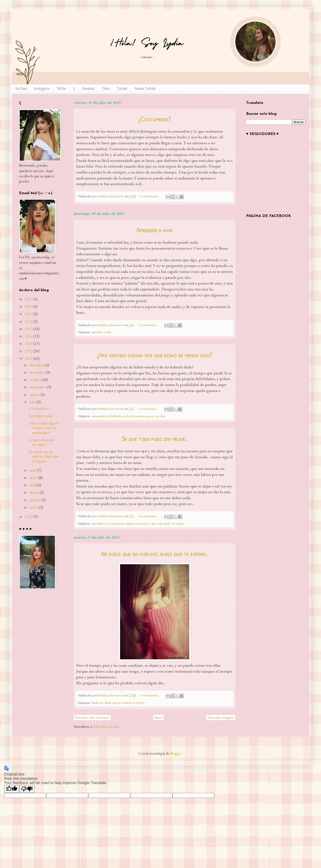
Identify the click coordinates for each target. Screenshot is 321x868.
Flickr (106, 89)
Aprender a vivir (155, 230)
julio (33, 402)
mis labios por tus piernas (108, 523)
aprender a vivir (101, 332)
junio (33, 470)
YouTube (21, 89)
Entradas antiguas (221, 717)
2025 (29, 299)
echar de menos (134, 416)
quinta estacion (136, 523)
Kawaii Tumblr (145, 89)
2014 (29, 336)
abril (33, 485)
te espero (139, 702)
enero (34, 507)
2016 (29, 321)
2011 (29, 359)
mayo (34, 478)
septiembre (38, 387)
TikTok (61, 89)
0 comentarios (149, 196)
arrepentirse (99, 416)
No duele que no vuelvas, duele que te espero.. (155, 554)
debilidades (115, 416)
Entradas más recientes (92, 717)
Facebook (88, 89)
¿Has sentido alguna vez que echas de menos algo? (155, 355)
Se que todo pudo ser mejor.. (155, 439)
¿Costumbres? (155, 119)
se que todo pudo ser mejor (166, 523)
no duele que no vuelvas (116, 702)
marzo (34, 492)
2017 (29, 314)
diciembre (37, 365)
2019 (29, 306)
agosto (35, 395)
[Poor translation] (27, 789)
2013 (29, 344)
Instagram (42, 89)
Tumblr (122, 89)
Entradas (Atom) (106, 726)
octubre (35, 380)
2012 (29, 351)
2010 (29, 517)
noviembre (37, 372)
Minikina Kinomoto (111, 196)
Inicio (158, 717)
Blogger (176, 753)
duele (95, 702)
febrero (35, 500)
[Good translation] (12, 789)
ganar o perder (156, 416)
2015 (29, 329)
